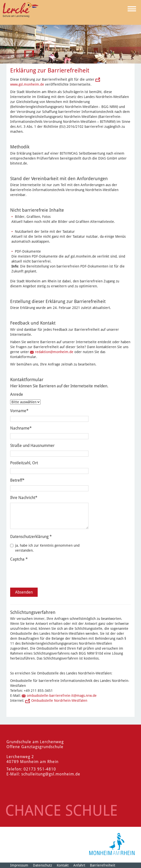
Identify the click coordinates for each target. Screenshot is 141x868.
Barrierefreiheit (103, 865)
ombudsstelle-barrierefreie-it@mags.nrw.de (62, 696)
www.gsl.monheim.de (27, 84)
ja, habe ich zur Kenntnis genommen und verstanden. (45, 548)
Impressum (19, 865)
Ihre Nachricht (24, 498)
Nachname (21, 428)
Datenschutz (42, 865)
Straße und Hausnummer (32, 446)
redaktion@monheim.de (54, 352)
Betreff (17, 480)
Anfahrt (79, 865)
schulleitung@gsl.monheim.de (51, 774)
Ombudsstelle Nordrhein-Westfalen (59, 701)
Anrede (17, 394)
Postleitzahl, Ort (24, 463)
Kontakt (63, 865)
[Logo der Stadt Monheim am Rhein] (112, 844)
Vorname (19, 411)
